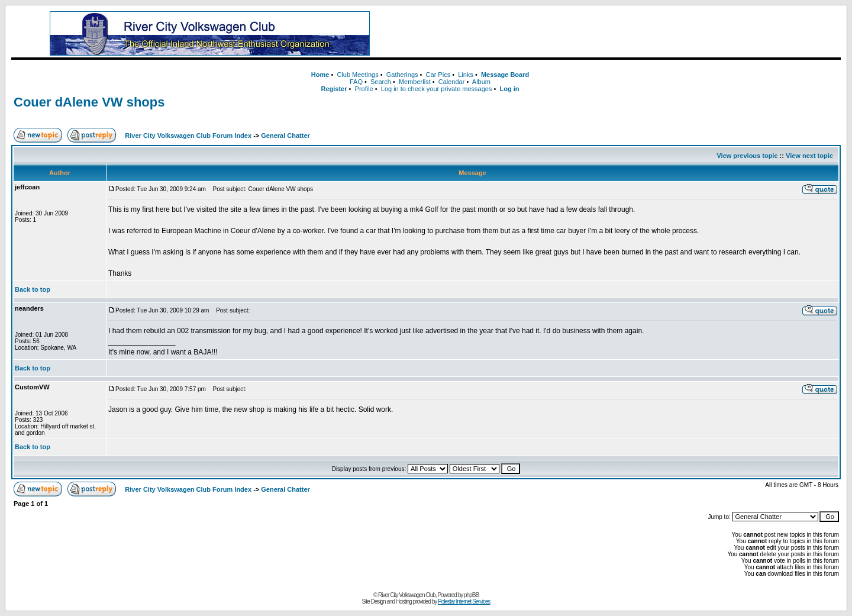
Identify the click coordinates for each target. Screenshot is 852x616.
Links (466, 75)
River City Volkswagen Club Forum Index (188, 136)
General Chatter (285, 136)
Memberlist (415, 82)
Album (481, 82)
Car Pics (438, 75)
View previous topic (747, 156)
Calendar (452, 82)
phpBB (471, 595)
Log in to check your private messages (437, 89)
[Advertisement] (624, 34)
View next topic (809, 156)
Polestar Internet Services (464, 602)
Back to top (33, 289)
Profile (364, 89)
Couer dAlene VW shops (89, 102)
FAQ (356, 82)
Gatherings (402, 75)
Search (381, 82)
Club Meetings (357, 75)
